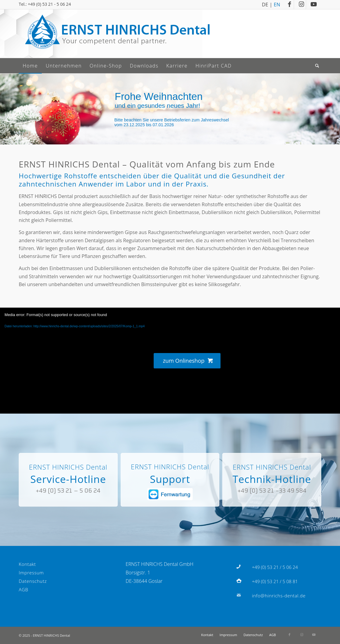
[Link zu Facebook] (289, 5)
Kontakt (27, 564)
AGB (24, 590)
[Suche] (318, 66)
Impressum (31, 573)
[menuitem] (30, 66)
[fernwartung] (170, 494)
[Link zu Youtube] (314, 5)
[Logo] (117, 34)
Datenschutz (33, 581)
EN (277, 4)
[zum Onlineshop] (187, 361)
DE (265, 4)
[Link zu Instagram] (301, 5)
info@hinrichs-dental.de (279, 596)
